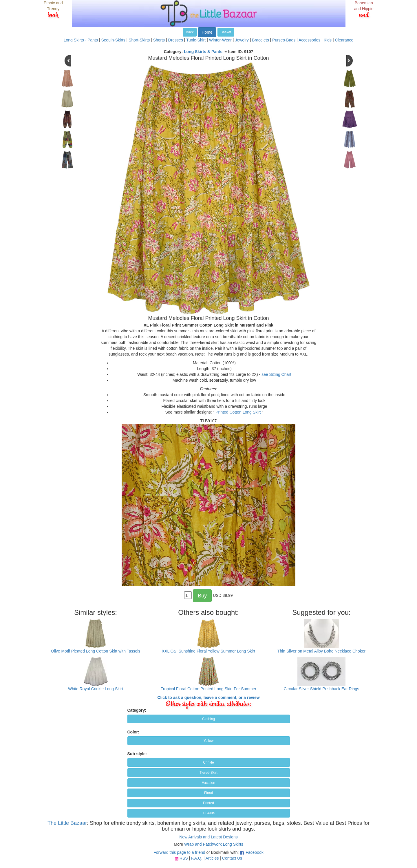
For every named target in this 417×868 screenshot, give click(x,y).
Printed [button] (209, 803)
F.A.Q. (197, 858)
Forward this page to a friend (179, 852)
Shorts (159, 40)
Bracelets (260, 40)
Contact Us (232, 858)
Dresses (176, 40)
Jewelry (242, 40)
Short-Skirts (139, 40)
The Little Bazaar (67, 823)
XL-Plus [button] (209, 813)
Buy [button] (202, 596)
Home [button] (207, 32)
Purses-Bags (284, 40)
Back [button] (190, 32)
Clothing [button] (209, 719)
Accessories (309, 40)
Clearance (344, 40)
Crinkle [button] (208, 762)
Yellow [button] (209, 741)
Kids (328, 40)
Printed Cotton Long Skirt (238, 412)
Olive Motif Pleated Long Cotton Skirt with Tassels (96, 651)
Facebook (254, 852)
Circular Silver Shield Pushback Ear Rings (322, 689)
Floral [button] (209, 793)
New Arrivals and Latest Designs (209, 837)
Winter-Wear (220, 40)
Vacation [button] (209, 783)
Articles (212, 858)
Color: (133, 732)
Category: (137, 710)
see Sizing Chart (276, 374)
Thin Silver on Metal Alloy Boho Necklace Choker (321, 651)
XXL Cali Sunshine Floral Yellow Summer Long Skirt (209, 651)
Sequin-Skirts (113, 40)
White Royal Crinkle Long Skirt (96, 689)
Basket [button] (226, 32)
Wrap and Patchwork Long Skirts (214, 844)
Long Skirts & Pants (203, 52)
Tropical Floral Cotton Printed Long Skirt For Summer (209, 689)
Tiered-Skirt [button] (209, 773)
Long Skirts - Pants (81, 40)
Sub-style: (137, 754)
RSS (184, 858)
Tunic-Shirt (196, 40)
